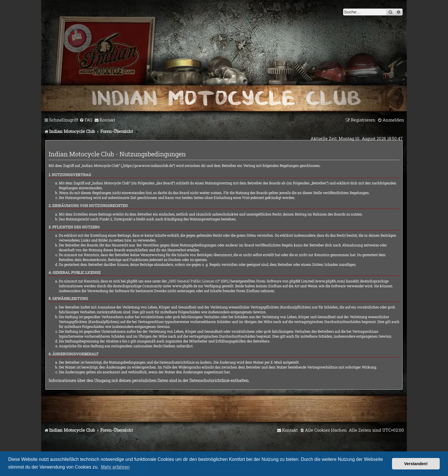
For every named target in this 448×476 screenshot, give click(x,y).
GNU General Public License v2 (194, 281)
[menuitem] (86, 120)
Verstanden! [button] (416, 464)
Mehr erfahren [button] (115, 467)
